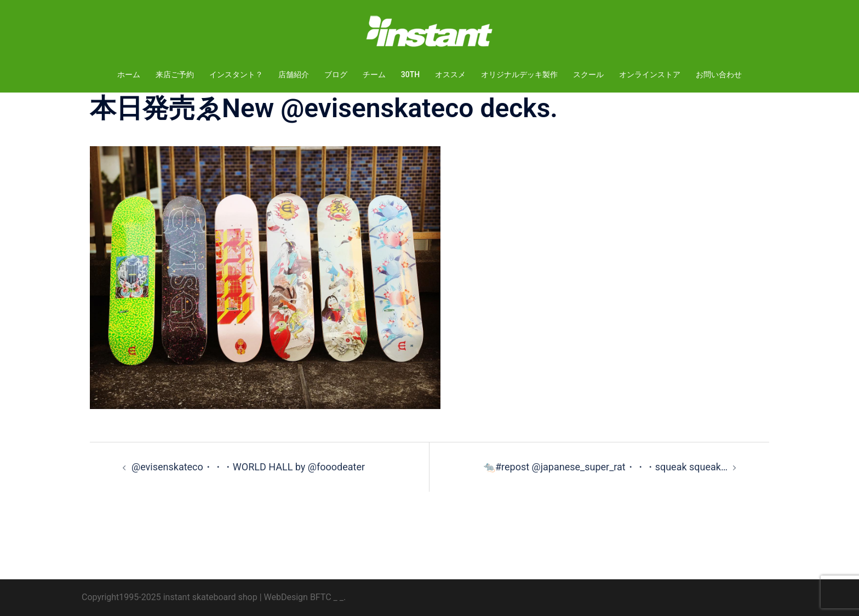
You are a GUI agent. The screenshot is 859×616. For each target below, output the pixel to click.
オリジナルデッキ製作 (519, 74)
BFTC (321, 597)
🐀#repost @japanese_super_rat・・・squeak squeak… (605, 467)
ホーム (129, 74)
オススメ (450, 74)
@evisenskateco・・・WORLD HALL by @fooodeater (248, 467)
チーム (374, 74)
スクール (588, 74)
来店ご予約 (175, 74)
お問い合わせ (719, 74)
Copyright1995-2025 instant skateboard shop (170, 597)
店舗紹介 (294, 74)
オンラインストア (650, 74)
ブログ (336, 74)
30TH (410, 74)
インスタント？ (236, 74)
